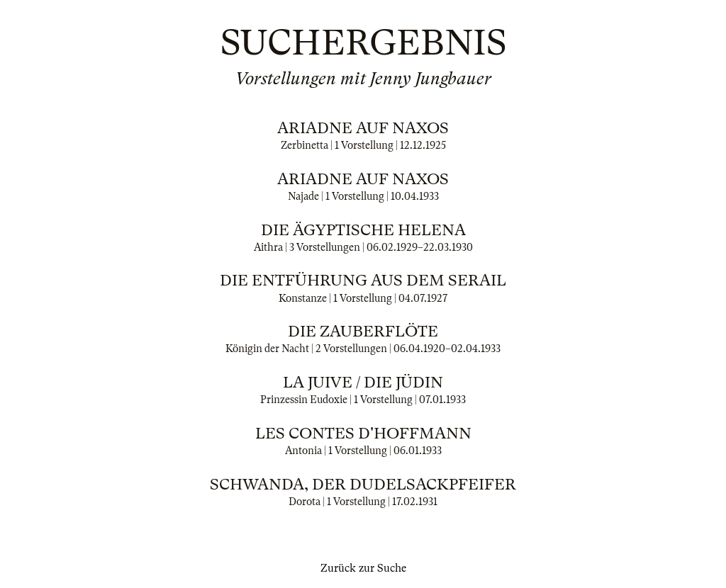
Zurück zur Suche (363, 568)
